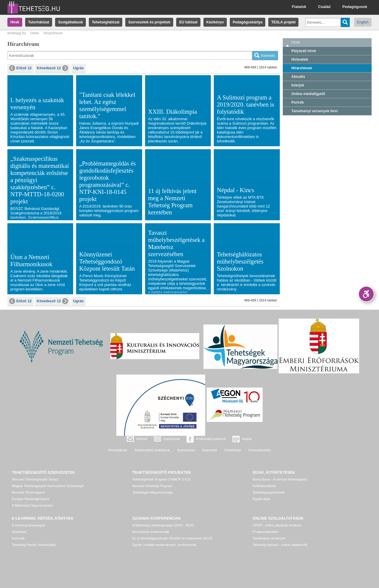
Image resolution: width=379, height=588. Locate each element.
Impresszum (186, 450)
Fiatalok (299, 7)
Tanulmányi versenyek (269, 538)
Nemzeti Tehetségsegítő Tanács (35, 479)
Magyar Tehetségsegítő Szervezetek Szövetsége (48, 486)
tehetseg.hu (17, 33)
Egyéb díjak (261, 499)
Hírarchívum (302, 68)
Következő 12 (52, 68)
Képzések (19, 532)
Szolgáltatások (70, 22)
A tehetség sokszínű (211, 439)
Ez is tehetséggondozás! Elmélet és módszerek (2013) (172, 538)
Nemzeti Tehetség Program (152, 486)
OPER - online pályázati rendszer (277, 525)
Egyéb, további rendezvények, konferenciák (164, 545)
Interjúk (298, 85)
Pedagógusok (355, 7)
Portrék (298, 102)
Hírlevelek (300, 60)
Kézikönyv (215, 22)
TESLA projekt (283, 22)
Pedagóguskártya (248, 22)
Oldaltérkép (233, 450)
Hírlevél (142, 439)
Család (324, 7)
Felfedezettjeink (264, 486)
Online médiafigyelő (308, 94)
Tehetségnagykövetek (269, 492)
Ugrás (78, 68)
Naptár (247, 439)
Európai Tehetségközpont (30, 499)
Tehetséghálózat (106, 22)
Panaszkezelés (260, 450)
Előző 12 (20, 68)
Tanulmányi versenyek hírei (315, 111)
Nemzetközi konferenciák (151, 532)
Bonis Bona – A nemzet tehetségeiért (280, 479)
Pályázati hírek (304, 51)
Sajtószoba (172, 439)
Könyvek (18, 538)
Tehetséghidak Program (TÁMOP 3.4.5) (161, 479)
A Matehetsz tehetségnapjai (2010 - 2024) (163, 525)
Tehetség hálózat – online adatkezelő (280, 545)
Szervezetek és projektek (149, 22)
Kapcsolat (210, 450)
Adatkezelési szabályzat (152, 450)
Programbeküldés (266, 532)
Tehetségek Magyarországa (153, 492)
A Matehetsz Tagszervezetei (32, 505)
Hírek (15, 22)
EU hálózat (188, 22)
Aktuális (298, 77)
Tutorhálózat (39, 22)
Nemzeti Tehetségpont (28, 492)
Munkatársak (118, 450)
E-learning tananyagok (28, 525)
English (363, 22)
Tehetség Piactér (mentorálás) (34, 545)
